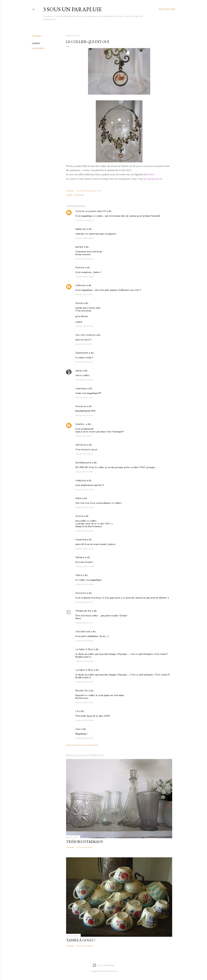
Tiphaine (80, 557)
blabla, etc (81, 229)
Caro (78, 729)
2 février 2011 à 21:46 (84, 661)
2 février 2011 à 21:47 (84, 682)
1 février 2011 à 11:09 (84, 326)
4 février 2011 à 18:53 (84, 720)
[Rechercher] (167, 9)
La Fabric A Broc (84, 649)
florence (80, 268)
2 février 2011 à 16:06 (84, 584)
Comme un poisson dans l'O (91, 211)
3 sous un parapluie (72, 9)
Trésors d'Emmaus (84, 842)
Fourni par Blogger (104, 965)
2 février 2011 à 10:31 (84, 549)
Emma (79, 516)
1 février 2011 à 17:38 (84, 472)
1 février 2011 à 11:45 (84, 362)
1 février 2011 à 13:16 (84, 398)
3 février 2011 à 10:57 (84, 702)
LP (77, 711)
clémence (81, 445)
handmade (38, 48)
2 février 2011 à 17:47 (84, 623)
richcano (113, 971)
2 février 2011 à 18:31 (84, 641)
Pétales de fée (83, 611)
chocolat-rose (83, 632)
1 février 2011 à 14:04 (84, 415)
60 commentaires (85, 946)
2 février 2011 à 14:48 (85, 566)
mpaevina (81, 540)
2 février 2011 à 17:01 (84, 602)
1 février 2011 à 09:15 (84, 294)
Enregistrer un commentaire (82, 745)
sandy (79, 371)
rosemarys (81, 388)
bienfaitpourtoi (83, 463)
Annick (79, 303)
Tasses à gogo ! (81, 940)
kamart (79, 247)
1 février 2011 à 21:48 (84, 490)
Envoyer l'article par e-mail (89, 191)
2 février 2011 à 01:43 (85, 507)
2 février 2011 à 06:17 (84, 531)
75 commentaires (84, 847)
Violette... (80, 424)
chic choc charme (85, 335)
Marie (78, 498)
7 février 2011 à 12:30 (84, 738)
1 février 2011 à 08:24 (85, 220)
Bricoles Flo (82, 691)
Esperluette (82, 353)
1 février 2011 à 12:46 (84, 380)
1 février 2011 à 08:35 (84, 238)
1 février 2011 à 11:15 (84, 344)
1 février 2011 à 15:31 (84, 436)
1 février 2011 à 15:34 (84, 454)
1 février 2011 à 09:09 (85, 277)
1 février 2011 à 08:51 (84, 259)
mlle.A (79, 575)
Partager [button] (37, 36)
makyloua (81, 480)
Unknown (81, 285)
